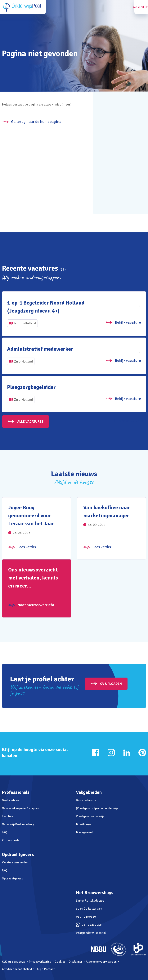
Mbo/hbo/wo (85, 824)
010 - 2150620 (86, 917)
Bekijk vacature (128, 322)
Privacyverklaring (40, 962)
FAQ (4, 832)
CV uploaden (111, 684)
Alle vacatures (30, 421)
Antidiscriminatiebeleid (17, 969)
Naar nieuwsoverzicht (36, 605)
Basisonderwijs (86, 800)
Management (84, 832)
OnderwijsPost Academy (18, 824)
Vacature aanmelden (15, 862)
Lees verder (27, 547)
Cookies (60, 962)
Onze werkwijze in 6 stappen (20, 808)
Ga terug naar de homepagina (36, 122)
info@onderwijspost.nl (91, 933)
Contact (49, 969)
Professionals (11, 840)
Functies (7, 816)
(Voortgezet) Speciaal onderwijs (97, 808)
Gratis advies (11, 800)
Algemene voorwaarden (101, 962)
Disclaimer (76, 962)
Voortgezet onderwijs (90, 816)
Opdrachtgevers (12, 878)
